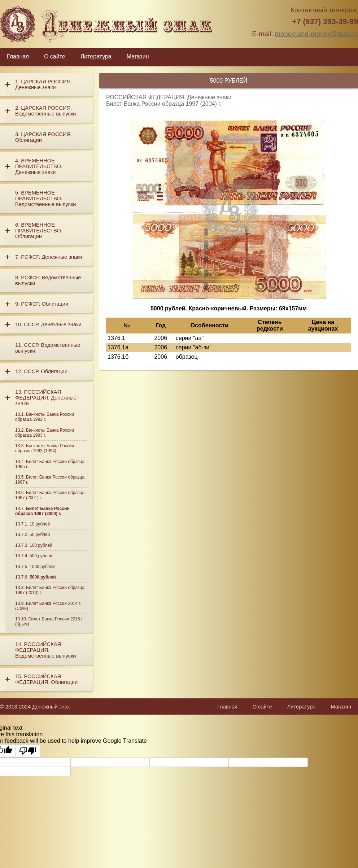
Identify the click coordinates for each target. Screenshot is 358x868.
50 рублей (40, 535)
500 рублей (41, 556)
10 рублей (40, 524)
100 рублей (41, 545)
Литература (96, 56)
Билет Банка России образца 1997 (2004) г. (42, 511)
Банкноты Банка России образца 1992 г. (45, 417)
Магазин (138, 56)
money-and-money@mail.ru (316, 34)
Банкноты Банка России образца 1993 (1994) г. (45, 448)
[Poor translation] (28, 751)
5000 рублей (43, 577)
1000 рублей (42, 567)
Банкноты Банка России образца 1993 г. (45, 433)
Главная (18, 56)
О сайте (55, 56)
